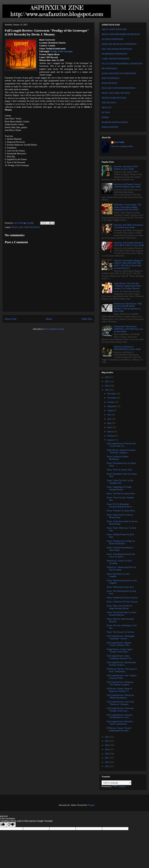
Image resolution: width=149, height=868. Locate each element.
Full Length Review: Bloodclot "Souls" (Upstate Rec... (120, 723)
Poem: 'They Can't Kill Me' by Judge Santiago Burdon (120, 607)
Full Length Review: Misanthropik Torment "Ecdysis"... (121, 664)
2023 (107, 390)
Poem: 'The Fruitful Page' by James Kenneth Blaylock (122, 614)
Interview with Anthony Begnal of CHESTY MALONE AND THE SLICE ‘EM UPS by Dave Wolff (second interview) (128, 264)
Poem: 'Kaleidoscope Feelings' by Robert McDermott (121, 542)
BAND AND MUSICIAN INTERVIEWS (119, 44)
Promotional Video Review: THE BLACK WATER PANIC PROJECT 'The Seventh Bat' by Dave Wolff (128, 307)
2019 (107, 750)
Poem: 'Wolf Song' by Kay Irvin (120, 587)
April (110, 427)
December (112, 394)
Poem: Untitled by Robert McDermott (118, 458)
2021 (107, 741)
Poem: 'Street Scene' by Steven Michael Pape (120, 516)
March (110, 432)
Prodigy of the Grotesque (61, 51)
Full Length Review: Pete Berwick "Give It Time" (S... (121, 445)
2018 (107, 754)
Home (49, 319)
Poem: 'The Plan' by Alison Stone (121, 494)
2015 (107, 766)
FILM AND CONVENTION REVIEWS (119, 88)
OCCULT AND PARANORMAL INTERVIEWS (122, 64)
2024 (107, 386)
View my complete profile (122, 146)
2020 (107, 745)
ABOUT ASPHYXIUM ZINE (114, 29)
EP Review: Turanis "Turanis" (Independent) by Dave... (119, 729)
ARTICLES (107, 108)
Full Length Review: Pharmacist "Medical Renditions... (120, 696)
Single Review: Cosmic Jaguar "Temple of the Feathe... (120, 651)
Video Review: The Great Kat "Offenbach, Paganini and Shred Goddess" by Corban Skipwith (127, 286)
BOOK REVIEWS (109, 83)
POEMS (105, 117)
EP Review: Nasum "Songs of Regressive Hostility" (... (119, 690)
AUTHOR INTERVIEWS (112, 39)
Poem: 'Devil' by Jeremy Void (119, 470)
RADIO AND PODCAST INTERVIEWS (119, 73)
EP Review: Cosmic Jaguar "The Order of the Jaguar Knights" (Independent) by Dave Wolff (128, 207)
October (111, 402)
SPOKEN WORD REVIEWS (114, 98)
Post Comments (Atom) (54, 329)
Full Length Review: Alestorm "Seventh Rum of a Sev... (120, 716)
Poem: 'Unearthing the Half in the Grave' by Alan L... (121, 555)
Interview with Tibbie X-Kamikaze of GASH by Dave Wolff (129, 226)
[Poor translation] (11, 825)
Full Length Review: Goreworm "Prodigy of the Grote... (120, 710)
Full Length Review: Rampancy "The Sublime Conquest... (120, 683)
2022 (107, 737)
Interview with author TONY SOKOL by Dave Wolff (126, 168)
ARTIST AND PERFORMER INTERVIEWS (121, 34)
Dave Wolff (119, 142)
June (109, 419)
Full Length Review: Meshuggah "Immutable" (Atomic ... (121, 637)
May (109, 423)
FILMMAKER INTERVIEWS (114, 54)
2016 (107, 762)
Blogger (91, 805)
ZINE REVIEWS (109, 103)
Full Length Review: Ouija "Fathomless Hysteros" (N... (120, 657)
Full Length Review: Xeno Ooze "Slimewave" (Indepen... (120, 703)
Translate (119, 786)
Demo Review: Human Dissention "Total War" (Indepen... (121, 451)
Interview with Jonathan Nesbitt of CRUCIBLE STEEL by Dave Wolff (129, 244)
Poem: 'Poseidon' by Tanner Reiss (121, 511)
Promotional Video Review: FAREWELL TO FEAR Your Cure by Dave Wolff (129, 329)
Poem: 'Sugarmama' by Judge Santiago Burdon (119, 488)
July (109, 415)
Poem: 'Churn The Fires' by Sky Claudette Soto (120, 482)
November (112, 398)
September (112, 406)
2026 (107, 377)
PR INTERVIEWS (109, 69)
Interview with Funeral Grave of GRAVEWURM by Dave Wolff (127, 186)
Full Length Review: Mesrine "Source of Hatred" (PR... (119, 644)
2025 (107, 382)
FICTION (106, 113)
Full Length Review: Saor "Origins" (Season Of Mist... (122, 677)
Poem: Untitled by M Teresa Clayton (122, 598)
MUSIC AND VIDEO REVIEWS (26, 227)
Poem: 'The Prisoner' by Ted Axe (121, 632)
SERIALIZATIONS (110, 127)
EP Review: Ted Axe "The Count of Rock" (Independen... (122, 670)
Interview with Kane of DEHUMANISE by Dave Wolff (127, 348)
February (111, 436)
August (111, 410)
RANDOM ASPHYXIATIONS (115, 122)
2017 (107, 758)
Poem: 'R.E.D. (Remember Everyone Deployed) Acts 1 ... (121, 505)
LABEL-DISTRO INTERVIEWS (116, 59)
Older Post (87, 319)
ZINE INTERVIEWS (111, 78)
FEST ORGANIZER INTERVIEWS (117, 49)
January (111, 440)
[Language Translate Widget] (116, 783)
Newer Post (11, 319)
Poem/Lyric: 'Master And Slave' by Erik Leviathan (121, 569)
